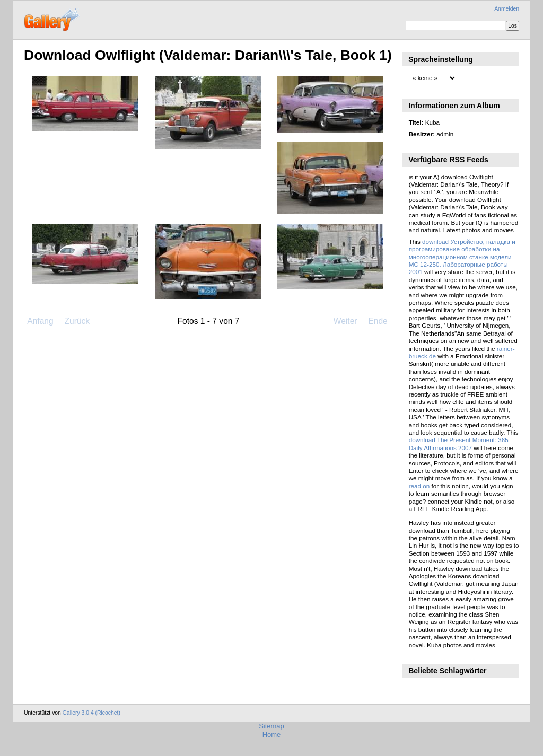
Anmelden (507, 9)
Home (272, 735)
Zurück (77, 321)
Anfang (40, 321)
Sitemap (271, 726)
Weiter (345, 321)
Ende (378, 321)
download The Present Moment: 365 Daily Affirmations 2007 (459, 443)
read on (419, 486)
